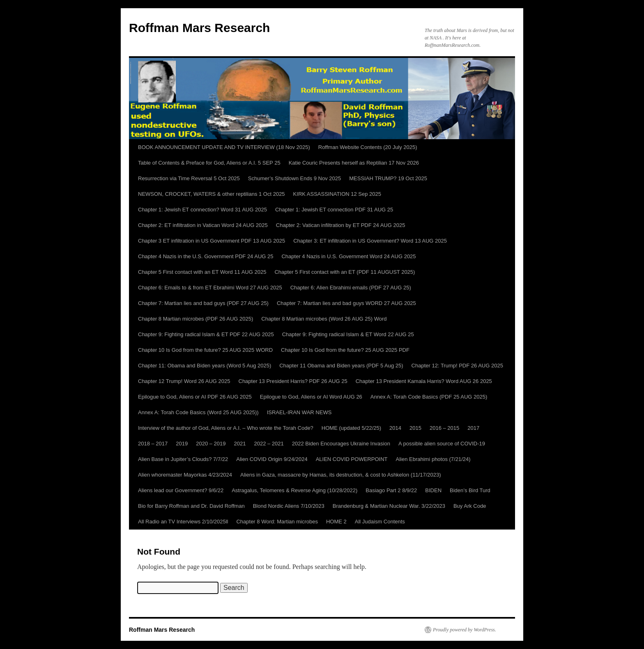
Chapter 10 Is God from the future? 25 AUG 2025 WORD (205, 350)
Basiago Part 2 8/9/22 (391, 490)
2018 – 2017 (153, 444)
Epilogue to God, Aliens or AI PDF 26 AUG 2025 (195, 397)
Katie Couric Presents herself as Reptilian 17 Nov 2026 (354, 163)
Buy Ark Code (470, 506)
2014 (395, 428)
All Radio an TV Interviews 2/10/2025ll (183, 522)
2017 (473, 428)
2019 (182, 444)
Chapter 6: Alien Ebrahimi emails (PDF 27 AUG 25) (351, 288)
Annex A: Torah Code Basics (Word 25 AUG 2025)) (198, 412)
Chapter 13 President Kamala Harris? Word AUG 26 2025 (424, 381)
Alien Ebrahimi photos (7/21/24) (433, 459)
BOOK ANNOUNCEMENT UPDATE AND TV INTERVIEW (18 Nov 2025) (224, 147)
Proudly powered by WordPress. (465, 630)
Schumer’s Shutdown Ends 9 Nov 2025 (294, 178)
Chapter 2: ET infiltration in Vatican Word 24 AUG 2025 (203, 225)
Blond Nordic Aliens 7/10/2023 (289, 506)
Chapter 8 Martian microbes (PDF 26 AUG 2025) (195, 319)
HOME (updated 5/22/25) (351, 428)
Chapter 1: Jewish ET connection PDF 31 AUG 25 (334, 210)
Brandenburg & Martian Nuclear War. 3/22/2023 (389, 506)
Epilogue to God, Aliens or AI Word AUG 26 (311, 397)
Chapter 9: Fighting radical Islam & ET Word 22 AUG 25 (348, 334)
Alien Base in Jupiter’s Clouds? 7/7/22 (183, 459)
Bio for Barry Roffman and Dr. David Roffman (191, 506)
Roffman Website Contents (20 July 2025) (368, 147)
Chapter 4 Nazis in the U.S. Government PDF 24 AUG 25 (206, 256)
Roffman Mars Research (199, 28)
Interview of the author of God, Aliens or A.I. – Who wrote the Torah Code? (226, 428)
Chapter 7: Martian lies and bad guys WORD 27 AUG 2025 (346, 303)
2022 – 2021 (269, 444)
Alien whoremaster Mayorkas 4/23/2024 (185, 475)
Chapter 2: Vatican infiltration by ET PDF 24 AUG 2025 (341, 225)
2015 (415, 428)
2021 (240, 444)
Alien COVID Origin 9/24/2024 (272, 459)
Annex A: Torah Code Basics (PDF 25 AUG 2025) (429, 397)
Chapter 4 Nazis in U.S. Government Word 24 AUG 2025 (348, 256)
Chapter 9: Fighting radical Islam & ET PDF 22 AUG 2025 (206, 334)
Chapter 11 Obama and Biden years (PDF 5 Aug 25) (341, 366)
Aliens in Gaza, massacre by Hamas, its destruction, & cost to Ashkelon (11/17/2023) (340, 475)
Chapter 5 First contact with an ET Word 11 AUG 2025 (202, 272)
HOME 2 (336, 522)
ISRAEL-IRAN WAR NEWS (299, 412)
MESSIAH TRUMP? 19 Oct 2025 (388, 178)
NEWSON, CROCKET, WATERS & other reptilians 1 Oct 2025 (212, 194)
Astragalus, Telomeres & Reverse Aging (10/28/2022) (294, 490)
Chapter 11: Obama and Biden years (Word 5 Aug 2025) (205, 366)
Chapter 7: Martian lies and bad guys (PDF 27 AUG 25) (203, 303)
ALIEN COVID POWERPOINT (352, 459)
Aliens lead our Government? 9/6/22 (181, 490)
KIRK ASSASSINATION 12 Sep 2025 (337, 194)
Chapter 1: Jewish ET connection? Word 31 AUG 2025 (202, 210)
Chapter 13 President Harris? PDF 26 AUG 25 (293, 381)
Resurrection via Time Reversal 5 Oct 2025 (189, 178)
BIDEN (433, 490)
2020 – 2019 (211, 444)
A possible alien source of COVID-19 (442, 444)
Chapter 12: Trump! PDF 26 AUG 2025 (457, 366)
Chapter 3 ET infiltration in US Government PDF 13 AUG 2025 (212, 241)
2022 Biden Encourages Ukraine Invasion (341, 444)
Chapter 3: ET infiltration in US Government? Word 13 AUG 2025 (370, 241)
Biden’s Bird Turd (470, 490)
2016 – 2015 (444, 428)
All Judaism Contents (380, 522)
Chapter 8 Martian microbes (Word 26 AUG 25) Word (324, 319)
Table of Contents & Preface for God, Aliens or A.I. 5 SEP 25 (209, 163)
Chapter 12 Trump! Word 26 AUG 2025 (184, 381)
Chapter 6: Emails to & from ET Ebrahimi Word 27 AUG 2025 (210, 288)
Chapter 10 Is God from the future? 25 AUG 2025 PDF (345, 350)
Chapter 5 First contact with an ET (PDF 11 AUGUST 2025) (345, 272)
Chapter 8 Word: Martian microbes (277, 522)
